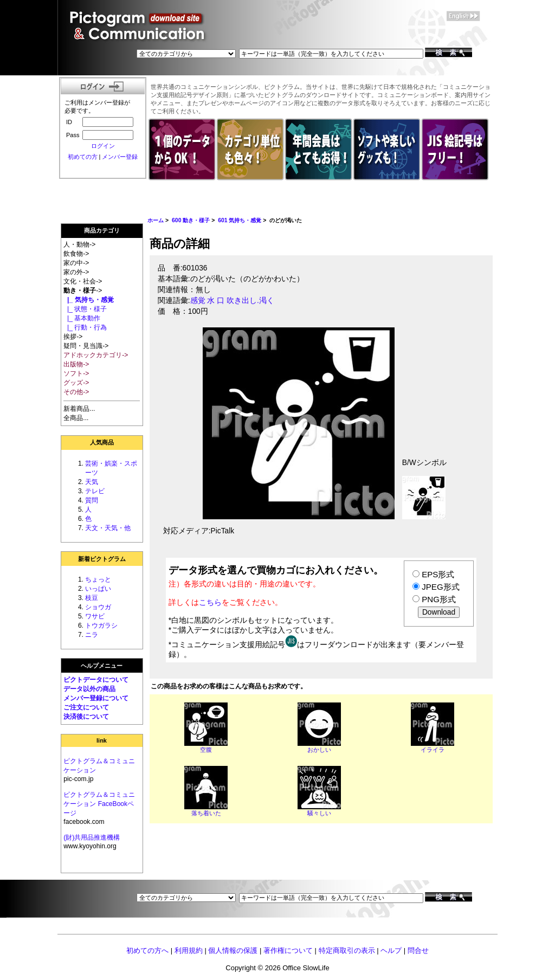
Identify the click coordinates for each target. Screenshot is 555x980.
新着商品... (79, 409)
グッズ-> (76, 383)
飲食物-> (76, 254)
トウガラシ (101, 626)
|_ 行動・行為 (85, 327)
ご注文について (86, 707)
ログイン (103, 146)
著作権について (288, 950)
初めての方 (83, 157)
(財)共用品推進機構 (92, 837)
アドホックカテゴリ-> (96, 355)
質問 (92, 500)
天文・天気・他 (108, 528)
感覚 (198, 301)
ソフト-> (76, 373)
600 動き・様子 (191, 220)
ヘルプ (391, 950)
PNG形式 (439, 599)
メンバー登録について (96, 698)
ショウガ (98, 607)
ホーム (156, 220)
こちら (210, 602)
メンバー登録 (120, 157)
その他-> (76, 392)
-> (83, 291)
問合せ (418, 950)
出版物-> (76, 364)
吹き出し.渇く (250, 301)
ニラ (92, 635)
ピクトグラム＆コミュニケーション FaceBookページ (99, 804)
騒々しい (319, 813)
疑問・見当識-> (86, 346)
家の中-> (76, 263)
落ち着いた (206, 813)
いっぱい (98, 589)
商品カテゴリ (102, 230)
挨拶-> (73, 337)
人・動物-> (79, 244)
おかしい (319, 750)
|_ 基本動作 (82, 318)
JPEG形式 (440, 587)
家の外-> (76, 272)
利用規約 (189, 950)
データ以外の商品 (89, 689)
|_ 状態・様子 (85, 309)
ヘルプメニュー (102, 666)
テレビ (95, 491)
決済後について (86, 717)
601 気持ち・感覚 (240, 220)
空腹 (206, 750)
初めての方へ (147, 950)
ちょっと (98, 579)
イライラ (433, 750)
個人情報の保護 (233, 950)
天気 (92, 482)
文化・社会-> (83, 281)
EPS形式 (438, 574)
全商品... (76, 418)
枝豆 (92, 598)
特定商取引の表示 (347, 950)
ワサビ (95, 616)
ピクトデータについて (96, 680)
